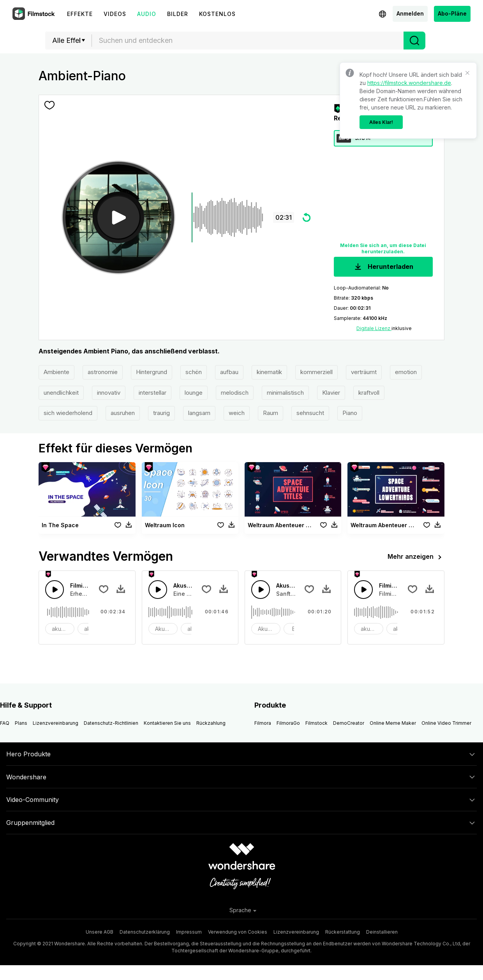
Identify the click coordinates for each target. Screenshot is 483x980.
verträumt (364, 372)
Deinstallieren (382, 932)
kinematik (269, 372)
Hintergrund (152, 372)
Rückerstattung (343, 932)
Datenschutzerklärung (145, 932)
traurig (161, 413)
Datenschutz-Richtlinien (111, 723)
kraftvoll (369, 393)
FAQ (5, 723)
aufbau (229, 372)
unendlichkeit (61, 393)
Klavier (331, 393)
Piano (350, 413)
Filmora (263, 723)
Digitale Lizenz (374, 328)
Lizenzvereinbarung (56, 723)
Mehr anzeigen (416, 557)
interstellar (152, 393)
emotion (406, 372)
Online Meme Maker (393, 723)
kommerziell (316, 372)
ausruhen (123, 413)
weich (237, 413)
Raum (271, 413)
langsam (199, 413)
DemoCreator (349, 723)
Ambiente (56, 372)
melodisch (235, 393)
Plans (21, 723)
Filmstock (316, 723)
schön (194, 372)
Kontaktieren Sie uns (167, 723)
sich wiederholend (68, 413)
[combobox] (248, 41)
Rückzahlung (211, 723)
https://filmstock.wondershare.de (409, 83)
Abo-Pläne (452, 13)
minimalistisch (285, 393)
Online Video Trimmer (446, 723)
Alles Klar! (381, 122)
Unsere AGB (100, 932)
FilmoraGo (288, 723)
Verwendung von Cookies (238, 932)
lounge (194, 393)
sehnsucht (310, 413)
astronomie (103, 372)
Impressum (189, 932)
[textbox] (248, 41)
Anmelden (410, 13)
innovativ (109, 393)
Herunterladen (383, 267)
